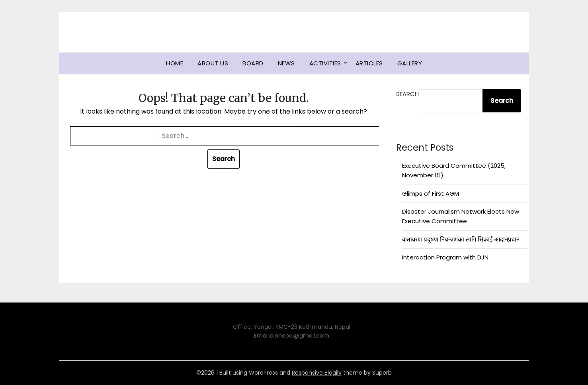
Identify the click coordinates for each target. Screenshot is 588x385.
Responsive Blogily (317, 373)
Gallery (410, 63)
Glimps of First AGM (431, 193)
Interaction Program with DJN (445, 257)
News (286, 63)
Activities (325, 63)
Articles (369, 63)
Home (175, 63)
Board (253, 63)
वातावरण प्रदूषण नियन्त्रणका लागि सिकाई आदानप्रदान (461, 239)
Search (407, 94)
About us (213, 63)
